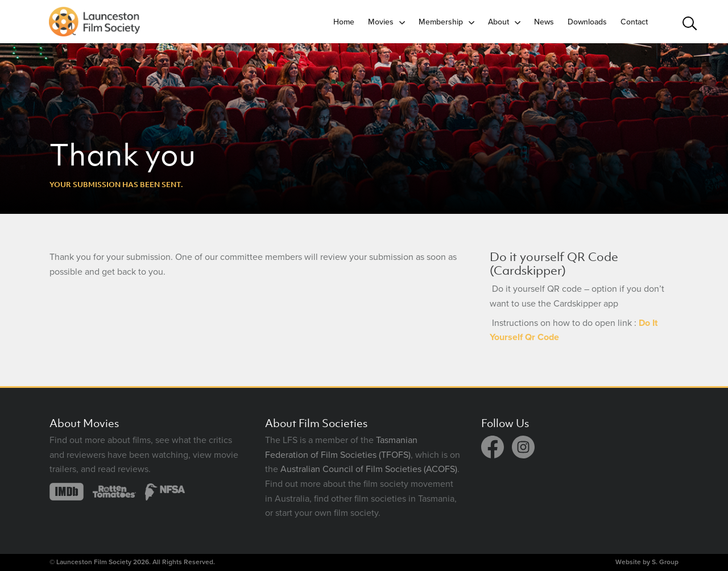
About (499, 22)
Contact (634, 22)
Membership (441, 22)
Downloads (587, 22)
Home (344, 22)
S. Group (665, 562)
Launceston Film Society (94, 562)
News (544, 22)
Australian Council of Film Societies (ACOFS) (369, 469)
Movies (381, 22)
